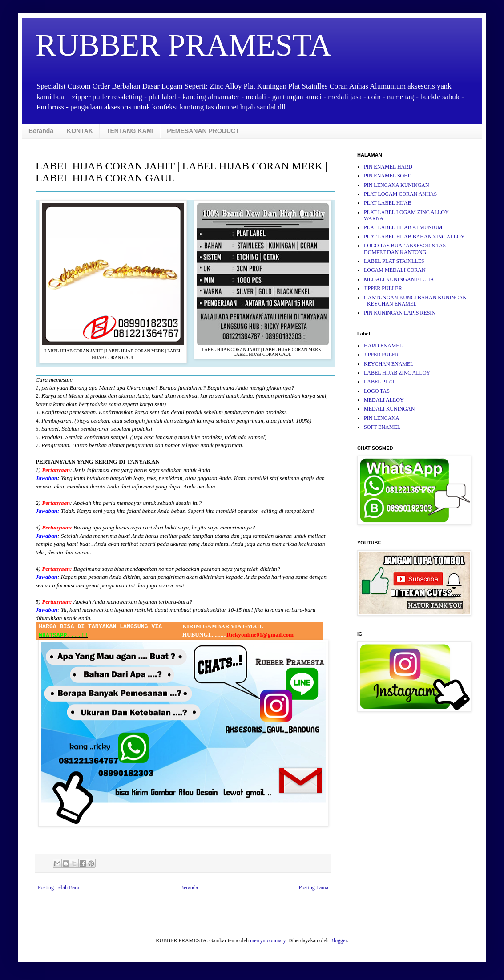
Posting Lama (314, 887)
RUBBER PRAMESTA (183, 45)
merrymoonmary (268, 940)
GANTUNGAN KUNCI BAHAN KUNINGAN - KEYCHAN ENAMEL (415, 301)
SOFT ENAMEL (382, 427)
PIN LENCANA (382, 418)
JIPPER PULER (381, 355)
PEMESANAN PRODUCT (203, 131)
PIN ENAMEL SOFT (387, 176)
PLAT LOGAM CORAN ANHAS (400, 194)
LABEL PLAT (379, 382)
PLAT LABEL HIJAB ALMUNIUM (403, 227)
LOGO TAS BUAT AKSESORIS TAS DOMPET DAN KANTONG (405, 249)
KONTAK (80, 131)
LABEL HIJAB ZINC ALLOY (397, 373)
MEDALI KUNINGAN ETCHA (399, 279)
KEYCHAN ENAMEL (389, 364)
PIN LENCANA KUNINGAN (397, 185)
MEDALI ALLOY (384, 400)
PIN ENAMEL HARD (388, 167)
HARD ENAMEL (383, 346)
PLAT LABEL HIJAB (388, 203)
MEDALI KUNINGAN (389, 409)
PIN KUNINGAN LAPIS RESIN (400, 313)
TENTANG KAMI (130, 131)
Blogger (339, 940)
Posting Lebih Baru (58, 887)
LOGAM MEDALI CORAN (395, 270)
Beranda (41, 131)
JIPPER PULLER (383, 288)
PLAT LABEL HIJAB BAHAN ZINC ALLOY (414, 237)
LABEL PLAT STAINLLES (394, 261)
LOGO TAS (377, 391)
